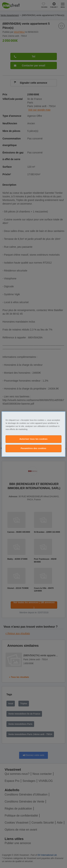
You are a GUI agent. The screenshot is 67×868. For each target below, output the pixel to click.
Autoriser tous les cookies (33, 439)
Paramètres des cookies (33, 448)
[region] (33, 434)
